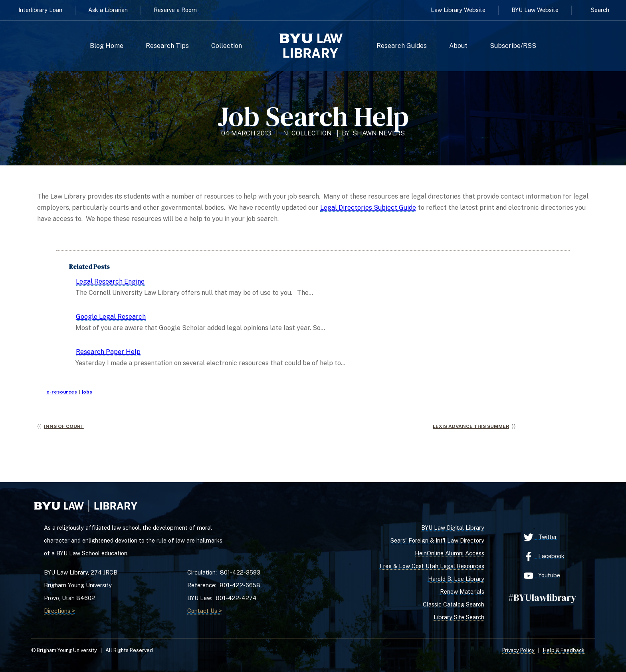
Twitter (540, 537)
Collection (227, 46)
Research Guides (402, 46)
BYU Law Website (535, 10)
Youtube (542, 576)
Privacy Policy (518, 650)
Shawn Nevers (379, 133)
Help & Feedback (564, 650)
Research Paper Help (108, 352)
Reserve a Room (175, 10)
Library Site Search (459, 617)
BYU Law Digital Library (453, 528)
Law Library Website (458, 10)
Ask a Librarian (108, 10)
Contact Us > (205, 611)
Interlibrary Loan (40, 10)
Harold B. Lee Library (456, 579)
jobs (87, 392)
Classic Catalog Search (454, 604)
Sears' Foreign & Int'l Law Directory (437, 540)
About (458, 46)
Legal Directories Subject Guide (368, 208)
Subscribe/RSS (513, 46)
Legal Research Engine (110, 281)
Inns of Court (64, 426)
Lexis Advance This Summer (471, 426)
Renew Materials (462, 591)
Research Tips (167, 46)
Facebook (544, 557)
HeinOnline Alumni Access (450, 553)
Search (600, 10)
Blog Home (107, 46)
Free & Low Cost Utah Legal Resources (432, 566)
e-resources (62, 392)
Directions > (59, 611)
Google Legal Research (111, 317)
